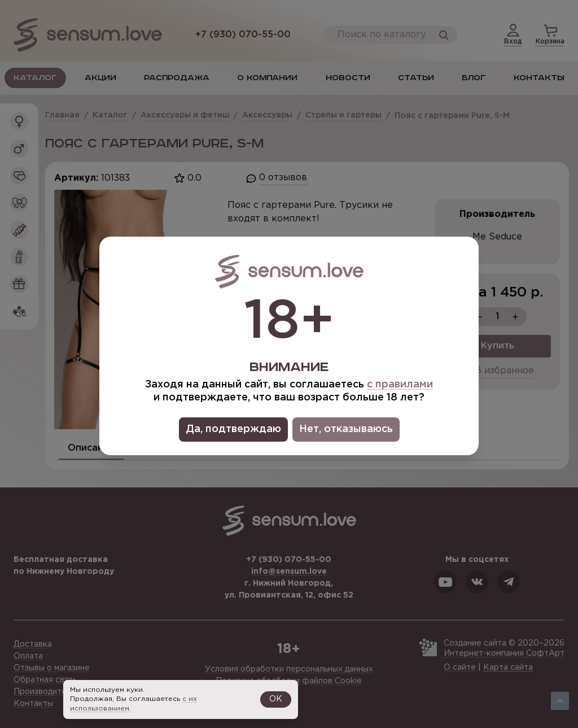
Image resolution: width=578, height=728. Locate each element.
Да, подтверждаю (233, 429)
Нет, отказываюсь (346, 429)
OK (276, 699)
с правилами (400, 385)
